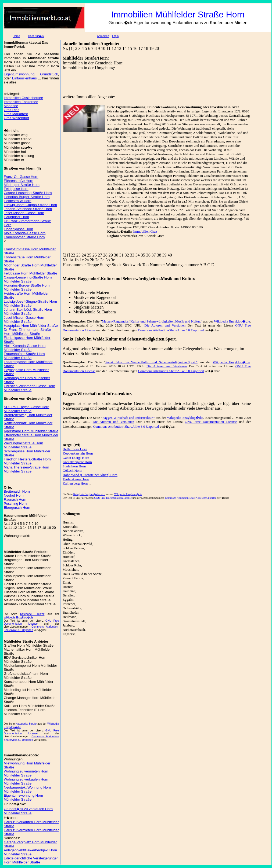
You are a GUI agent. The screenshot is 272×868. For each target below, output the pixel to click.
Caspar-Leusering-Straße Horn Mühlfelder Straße (28, 279)
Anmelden (103, 36)
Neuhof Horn (14, 495)
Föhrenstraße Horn (19, 181)
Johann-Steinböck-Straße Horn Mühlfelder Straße (28, 312)
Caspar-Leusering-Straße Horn (28, 193)
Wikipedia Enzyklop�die (19, 618)
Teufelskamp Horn (76, 479)
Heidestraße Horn (18, 201)
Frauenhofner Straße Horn (24, 237)
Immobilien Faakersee (21, 102)
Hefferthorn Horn (75, 449)
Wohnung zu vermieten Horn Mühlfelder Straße (26, 773)
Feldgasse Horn (16, 189)
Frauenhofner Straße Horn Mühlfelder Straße (24, 356)
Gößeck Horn (72, 470)
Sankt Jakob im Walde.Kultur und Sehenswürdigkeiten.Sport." (151, 362)
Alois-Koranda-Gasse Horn (25, 233)
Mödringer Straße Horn (22, 185)
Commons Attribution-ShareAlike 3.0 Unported (171, 330)
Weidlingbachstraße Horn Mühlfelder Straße (23, 445)
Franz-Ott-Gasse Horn (21, 177)
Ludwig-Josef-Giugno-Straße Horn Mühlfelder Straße (30, 303)
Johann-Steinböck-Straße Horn (28, 209)
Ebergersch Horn (17, 508)
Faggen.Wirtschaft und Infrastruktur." (128, 418)
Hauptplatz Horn (16, 217)
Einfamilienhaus (24, 78)
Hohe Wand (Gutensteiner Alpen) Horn (90, 475)
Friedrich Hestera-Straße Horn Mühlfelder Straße (27, 461)
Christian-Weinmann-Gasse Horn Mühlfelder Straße (29, 388)
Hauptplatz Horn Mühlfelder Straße (31, 326)
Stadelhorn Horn (74, 466)
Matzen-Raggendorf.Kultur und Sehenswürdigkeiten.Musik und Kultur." (152, 321)
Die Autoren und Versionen (165, 325)
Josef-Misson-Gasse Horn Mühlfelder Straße (24, 320)
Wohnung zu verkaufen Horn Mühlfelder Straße (26, 781)
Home (16, 36)
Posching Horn (15, 503)
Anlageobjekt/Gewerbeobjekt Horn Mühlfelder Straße (30, 852)
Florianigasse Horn (18, 229)
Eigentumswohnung (19, 74)
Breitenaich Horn (17, 491)
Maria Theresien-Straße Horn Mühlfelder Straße (26, 469)
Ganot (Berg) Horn (76, 458)
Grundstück (49, 74)
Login (115, 36)
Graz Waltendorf (16, 118)
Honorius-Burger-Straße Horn (27, 197)
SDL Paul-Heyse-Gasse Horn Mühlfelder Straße (26, 409)
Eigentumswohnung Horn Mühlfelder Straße (23, 797)
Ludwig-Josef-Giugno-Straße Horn (30, 205)
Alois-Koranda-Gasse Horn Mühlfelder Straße (25, 348)
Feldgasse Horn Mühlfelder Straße (31, 273)
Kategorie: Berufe (26, 724)
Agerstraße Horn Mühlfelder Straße (31, 431)
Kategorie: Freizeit (32, 614)
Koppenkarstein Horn (78, 453)
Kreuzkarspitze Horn (77, 462)
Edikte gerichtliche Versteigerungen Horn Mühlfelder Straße (31, 860)
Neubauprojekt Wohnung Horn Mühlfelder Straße (27, 789)
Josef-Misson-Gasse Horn (24, 213)
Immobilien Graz (145, 231)
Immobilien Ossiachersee (23, 98)
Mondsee (11, 106)
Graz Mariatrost (16, 114)
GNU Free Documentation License (31, 622)
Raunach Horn (15, 499)
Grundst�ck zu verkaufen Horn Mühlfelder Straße (28, 811)
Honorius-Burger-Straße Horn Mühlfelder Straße (27, 287)
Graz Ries (12, 110)
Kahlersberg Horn (75, 483)
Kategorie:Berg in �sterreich (89, 494)
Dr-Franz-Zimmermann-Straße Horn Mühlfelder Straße (27, 332)
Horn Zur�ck (36, 36)
